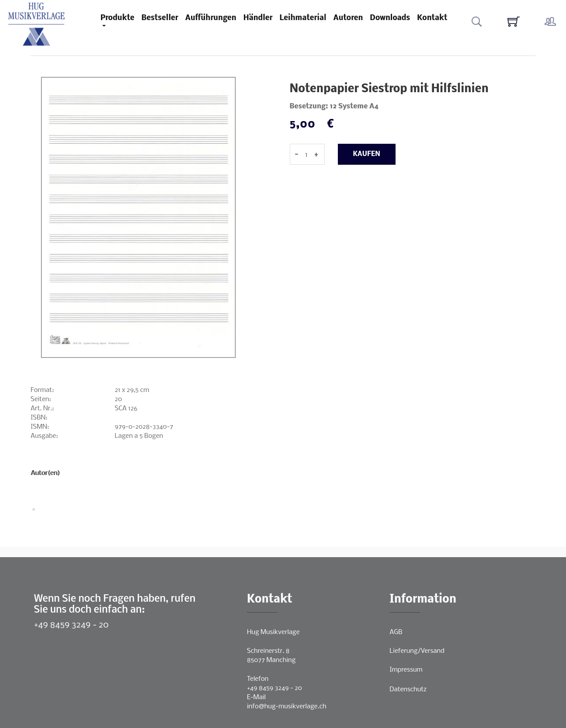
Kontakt (432, 18)
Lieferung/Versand (417, 651)
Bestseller (160, 18)
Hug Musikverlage (273, 632)
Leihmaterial (303, 18)
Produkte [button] (118, 18)
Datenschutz (408, 690)
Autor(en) (45, 473)
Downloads (390, 18)
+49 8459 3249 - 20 (71, 625)
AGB (396, 632)
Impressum (406, 670)
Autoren (348, 18)
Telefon (258, 679)
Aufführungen (211, 18)
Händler (258, 18)
